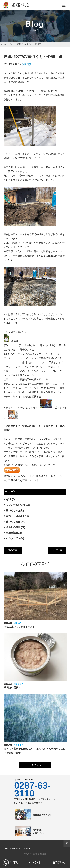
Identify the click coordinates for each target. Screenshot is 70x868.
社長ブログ (12, 538)
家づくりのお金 (14, 510)
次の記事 (57, 550)
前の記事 (13, 550)
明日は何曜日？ (12, 688)
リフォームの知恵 (16, 505)
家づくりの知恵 (14, 516)
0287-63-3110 (32, 789)
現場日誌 (26, 64)
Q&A (9, 499)
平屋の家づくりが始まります (19, 627)
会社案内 (27, 849)
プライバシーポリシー (12, 849)
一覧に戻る (35, 765)
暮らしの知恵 (13, 527)
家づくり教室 (13, 522)
